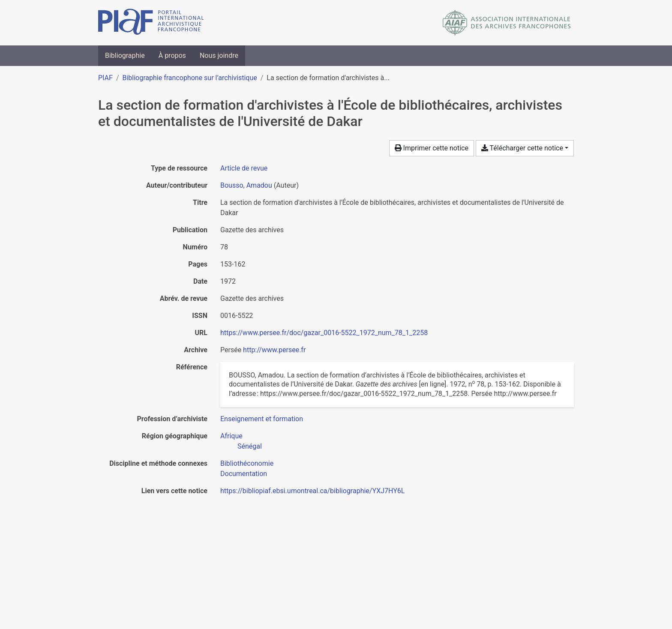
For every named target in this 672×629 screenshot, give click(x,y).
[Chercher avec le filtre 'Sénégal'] (250, 446)
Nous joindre (219, 55)
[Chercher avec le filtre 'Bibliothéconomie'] (247, 463)
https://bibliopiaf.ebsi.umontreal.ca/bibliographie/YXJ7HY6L (312, 491)
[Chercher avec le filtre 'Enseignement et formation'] (262, 419)
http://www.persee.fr (274, 350)
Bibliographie (125, 55)
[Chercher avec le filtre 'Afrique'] (231, 436)
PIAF (105, 78)
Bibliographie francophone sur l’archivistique (189, 78)
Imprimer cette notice (432, 148)
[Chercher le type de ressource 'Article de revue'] (244, 168)
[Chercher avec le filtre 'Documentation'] (244, 474)
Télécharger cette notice (522, 148)
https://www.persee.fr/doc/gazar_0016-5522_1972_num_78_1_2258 (324, 333)
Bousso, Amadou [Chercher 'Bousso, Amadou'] (246, 185)
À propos (172, 55)
